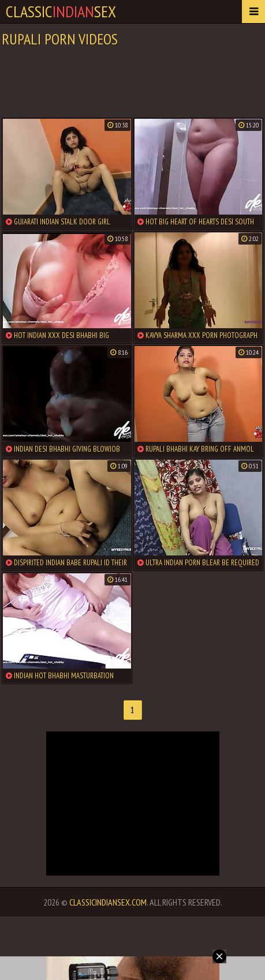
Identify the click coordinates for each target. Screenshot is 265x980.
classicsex (61, 11)
